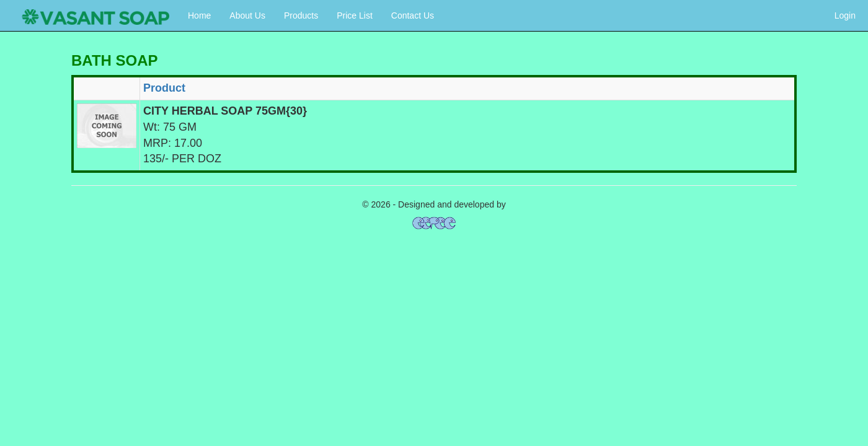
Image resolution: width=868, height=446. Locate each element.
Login (845, 15)
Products (301, 15)
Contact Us (413, 15)
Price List (355, 15)
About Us (247, 15)
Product (164, 88)
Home (199, 15)
